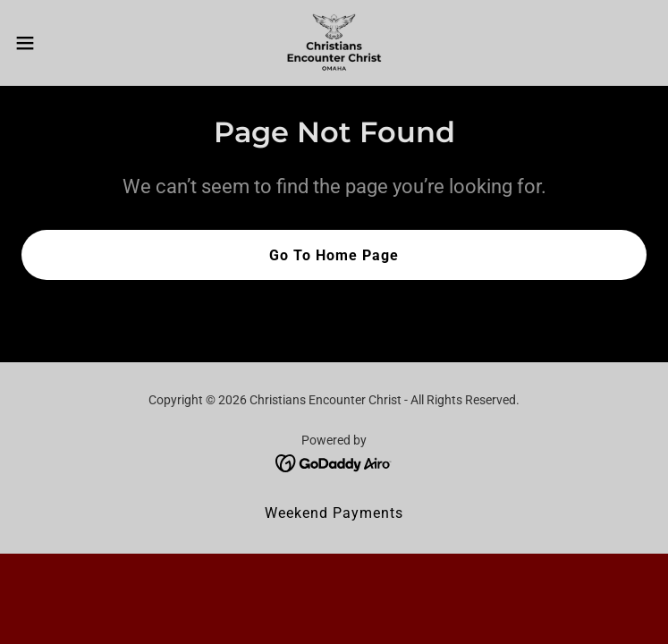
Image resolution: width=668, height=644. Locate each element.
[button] (56, 43)
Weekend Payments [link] (334, 513)
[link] (334, 43)
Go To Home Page (334, 255)
